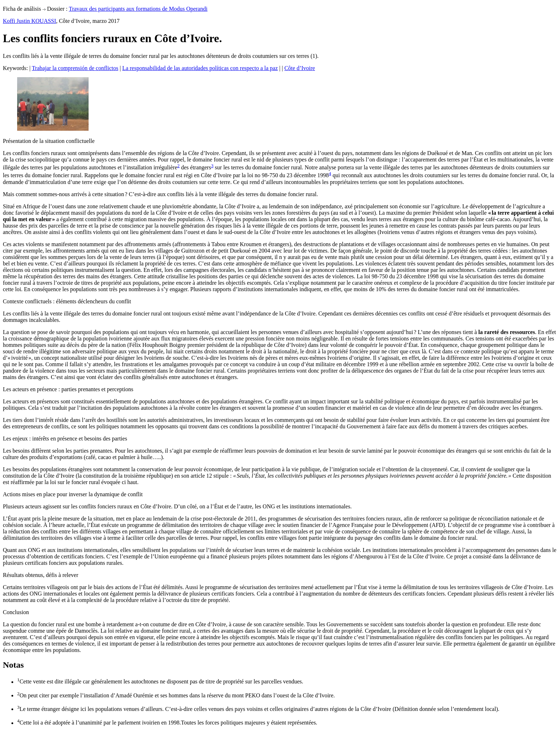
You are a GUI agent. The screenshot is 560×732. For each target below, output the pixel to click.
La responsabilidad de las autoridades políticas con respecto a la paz (200, 68)
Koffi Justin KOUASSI (29, 21)
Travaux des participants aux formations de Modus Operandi (138, 9)
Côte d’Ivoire (300, 68)
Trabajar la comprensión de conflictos (75, 68)
